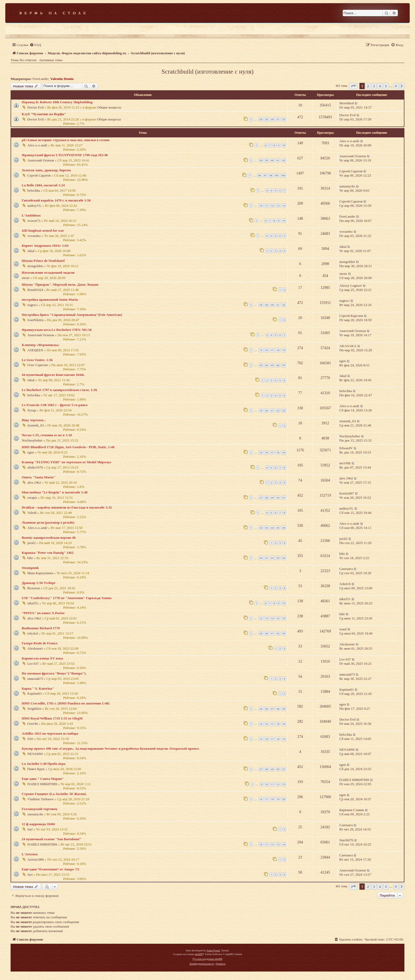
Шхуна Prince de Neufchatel (43, 261)
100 (283, 175)
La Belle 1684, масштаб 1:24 (43, 185)
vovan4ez (34, 236)
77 (272, 453)
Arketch (345, 584)
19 (284, 350)
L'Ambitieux (31, 215)
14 (284, 206)
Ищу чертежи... (34, 420)
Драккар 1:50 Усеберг (39, 583)
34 (272, 528)
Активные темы (51, 60)
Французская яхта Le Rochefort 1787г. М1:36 (57, 330)
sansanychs (347, 186)
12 (272, 206)
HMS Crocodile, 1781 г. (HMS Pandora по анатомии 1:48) (66, 703)
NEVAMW (35, 754)
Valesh (32, 513)
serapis (32, 498)
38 (261, 160)
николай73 (35, 679)
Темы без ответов (24, 60)
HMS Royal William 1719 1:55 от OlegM (52, 718)
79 (284, 453)
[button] (353, 86)
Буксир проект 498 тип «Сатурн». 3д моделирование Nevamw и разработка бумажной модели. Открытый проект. (111, 749)
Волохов (33, 588)
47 (284, 365)
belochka (34, 190)
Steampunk (30, 568)
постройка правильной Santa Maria (50, 300)
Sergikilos (34, 709)
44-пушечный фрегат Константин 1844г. (53, 375)
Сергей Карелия (351, 316)
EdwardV (346, 448)
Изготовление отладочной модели (48, 273)
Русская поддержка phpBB (207, 959)
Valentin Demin (62, 79)
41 (278, 160)
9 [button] (396, 86)
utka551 (33, 603)
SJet (30, 739)
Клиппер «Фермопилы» (40, 345)
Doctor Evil (35, 107)
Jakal (31, 251)
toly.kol (33, 633)
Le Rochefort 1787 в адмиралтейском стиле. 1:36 (59, 390)
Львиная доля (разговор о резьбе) (48, 522)
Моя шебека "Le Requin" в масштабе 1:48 (55, 492)
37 (272, 709)
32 (284, 119)
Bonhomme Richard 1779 (41, 628)
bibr (30, 558)
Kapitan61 (35, 693)
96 (259, 175)
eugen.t (32, 305)
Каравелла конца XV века (42, 658)
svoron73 (34, 221)
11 (267, 206)
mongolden (35, 266)
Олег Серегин (37, 365)
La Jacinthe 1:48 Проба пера (44, 764)
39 (267, 160)
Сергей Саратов (39, 175)
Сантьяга (346, 569)
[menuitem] (35, 45)
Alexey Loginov (351, 286)
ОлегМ (32, 724)
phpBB (198, 954)
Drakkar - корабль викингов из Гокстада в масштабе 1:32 (67, 507)
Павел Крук (36, 769)
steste (26, 278)
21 (272, 410)
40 (272, 160)
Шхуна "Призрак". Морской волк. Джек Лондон (60, 284)
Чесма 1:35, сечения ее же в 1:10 (47, 435)
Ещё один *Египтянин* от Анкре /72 (50, 869)
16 (267, 350)
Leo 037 (33, 664)
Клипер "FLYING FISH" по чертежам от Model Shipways (66, 462)
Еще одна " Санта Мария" (43, 779)
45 (272, 365)
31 (278, 119)
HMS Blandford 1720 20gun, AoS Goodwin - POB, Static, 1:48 (68, 447)
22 (278, 410)
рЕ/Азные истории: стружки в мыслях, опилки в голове (66, 140)
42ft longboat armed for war (43, 230)
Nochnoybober (32, 440)
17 (272, 350)
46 (278, 365)
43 (261, 365)
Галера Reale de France (40, 643)
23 (284, 410)
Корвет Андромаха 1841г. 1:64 (45, 246)
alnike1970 (35, 467)
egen (343, 361)
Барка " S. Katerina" (38, 688)
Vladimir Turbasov (40, 799)
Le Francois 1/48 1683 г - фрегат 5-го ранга (55, 405)
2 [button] (368, 86)
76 (267, 453)
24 (284, 558)
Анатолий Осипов (40, 160)
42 (284, 160)
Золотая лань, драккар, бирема (46, 170)
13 (278, 206)
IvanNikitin (35, 320)
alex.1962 (34, 482)
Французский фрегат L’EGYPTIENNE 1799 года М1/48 (65, 155)
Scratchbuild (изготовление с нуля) (207, 71)
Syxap (32, 410)
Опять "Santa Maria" (39, 477)
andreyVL (34, 206)
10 (284, 145)
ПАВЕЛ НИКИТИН (42, 784)
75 (261, 453)
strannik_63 (35, 425)
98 (271, 175)
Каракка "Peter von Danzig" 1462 (48, 553)
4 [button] (380, 86)
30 (272, 119)
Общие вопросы (109, 107)
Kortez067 (347, 493)
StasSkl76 (346, 840)
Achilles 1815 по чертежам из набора (50, 733)
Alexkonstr (35, 648)
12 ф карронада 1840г (39, 824)
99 (277, 175)
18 (278, 350)
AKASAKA (348, 346)
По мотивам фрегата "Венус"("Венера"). (54, 673)
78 (278, 453)
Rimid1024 (35, 290)
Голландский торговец (39, 809)
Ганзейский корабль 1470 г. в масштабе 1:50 (56, 200)
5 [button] (386, 86)
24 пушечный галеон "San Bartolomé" (52, 839)
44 (267, 365)
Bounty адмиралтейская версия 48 (49, 538)
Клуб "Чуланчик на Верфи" (44, 114)
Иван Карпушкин (40, 573)
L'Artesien (30, 854)
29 (267, 119)
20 (267, 410)
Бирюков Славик (352, 810)
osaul (343, 629)
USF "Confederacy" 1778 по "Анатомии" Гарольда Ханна (67, 598)
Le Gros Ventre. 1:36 (37, 360)
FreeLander (41, 79)
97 (265, 175)
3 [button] (374, 86)
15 (261, 350)
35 (278, 528)
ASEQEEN (35, 350)
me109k (345, 463)
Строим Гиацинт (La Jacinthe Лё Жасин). (54, 794)
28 (261, 119)
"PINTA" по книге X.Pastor (43, 613)
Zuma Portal (213, 950)
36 (284, 528)
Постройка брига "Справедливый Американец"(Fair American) (72, 315)
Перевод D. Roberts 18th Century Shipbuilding (57, 102)
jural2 (31, 543)
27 (261, 498)
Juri (30, 829)
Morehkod (347, 103)
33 (267, 528)
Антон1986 (35, 859)
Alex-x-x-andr (37, 145)
